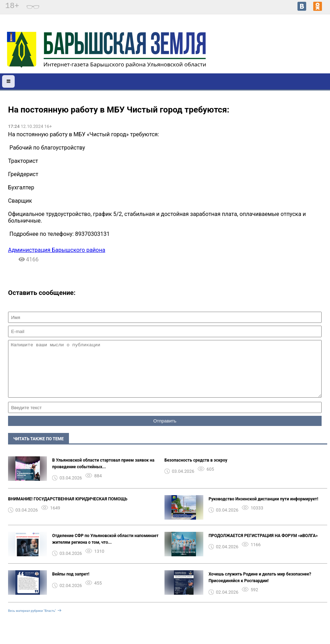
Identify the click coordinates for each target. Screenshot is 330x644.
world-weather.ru (294, 56)
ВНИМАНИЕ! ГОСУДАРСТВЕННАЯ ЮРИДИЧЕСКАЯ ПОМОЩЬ (68, 509)
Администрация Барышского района (57, 250)
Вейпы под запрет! (71, 585)
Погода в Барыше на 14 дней (295, 49)
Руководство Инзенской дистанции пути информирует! (263, 509)
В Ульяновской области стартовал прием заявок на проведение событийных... (103, 474)
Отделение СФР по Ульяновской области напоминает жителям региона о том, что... (105, 549)
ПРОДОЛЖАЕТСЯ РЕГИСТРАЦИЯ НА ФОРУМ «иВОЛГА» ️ (264, 546)
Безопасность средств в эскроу (196, 471)
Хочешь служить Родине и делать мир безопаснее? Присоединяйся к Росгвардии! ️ (260, 588)
